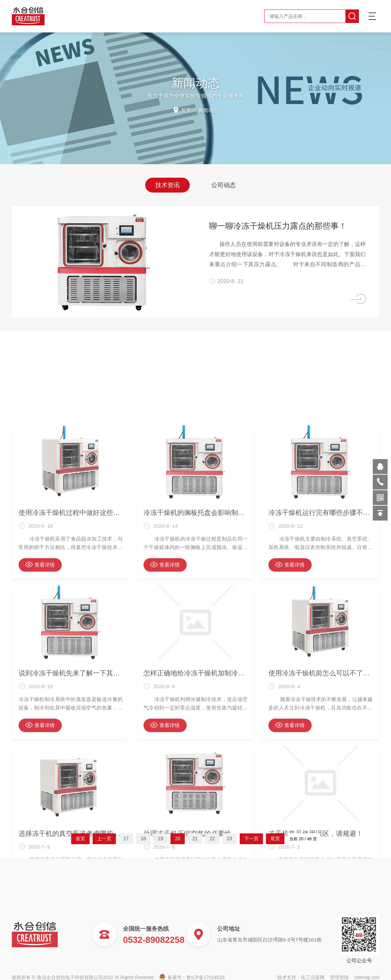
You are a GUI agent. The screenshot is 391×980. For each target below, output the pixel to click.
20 (185, 839)
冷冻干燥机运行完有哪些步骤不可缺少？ (320, 753)
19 (174, 839)
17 (153, 839)
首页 (186, 110)
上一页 (140, 839)
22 (205, 839)
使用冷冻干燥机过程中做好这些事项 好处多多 (71, 753)
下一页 (229, 839)
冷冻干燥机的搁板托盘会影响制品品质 (195, 753)
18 (164, 839)
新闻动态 (208, 110)
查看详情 (40, 805)
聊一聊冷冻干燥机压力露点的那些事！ (286, 226)
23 (216, 839)
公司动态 (224, 184)
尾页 (243, 839)
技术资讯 (167, 184)
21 (195, 839)
